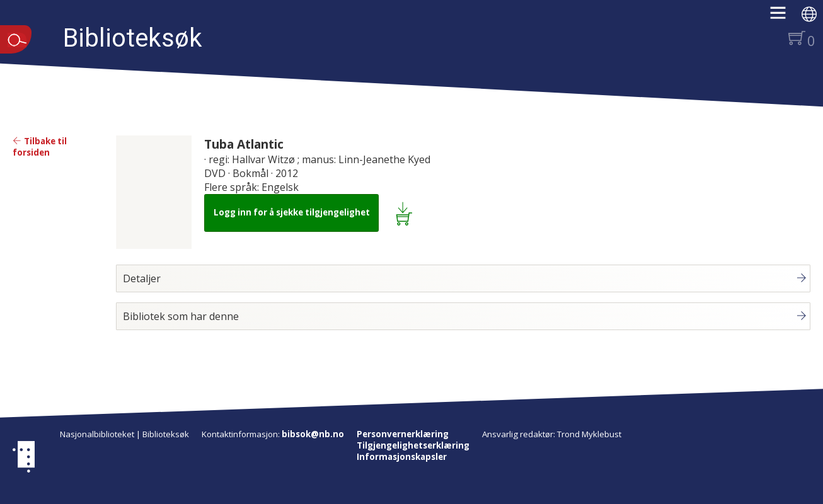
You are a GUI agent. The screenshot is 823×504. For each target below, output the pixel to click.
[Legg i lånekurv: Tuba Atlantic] (406, 213)
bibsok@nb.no (313, 434)
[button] (784, 17)
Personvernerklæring (403, 434)
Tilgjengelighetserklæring (413, 445)
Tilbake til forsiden (40, 147)
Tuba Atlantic (244, 144)
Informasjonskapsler (402, 457)
